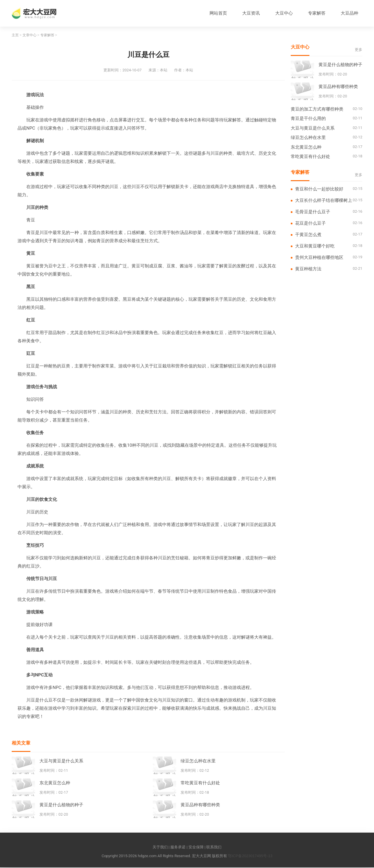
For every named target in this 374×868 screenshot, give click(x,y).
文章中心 (30, 36)
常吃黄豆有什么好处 (200, 783)
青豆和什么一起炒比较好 (319, 189)
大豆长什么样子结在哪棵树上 (324, 201)
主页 (15, 36)
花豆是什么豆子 (310, 224)
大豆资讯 (250, 13)
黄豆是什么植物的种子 (61, 805)
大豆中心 (283, 13)
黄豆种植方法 (308, 269)
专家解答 (316, 13)
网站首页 (216, 13)
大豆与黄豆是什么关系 (61, 761)
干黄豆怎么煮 (308, 235)
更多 (359, 50)
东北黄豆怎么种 (55, 783)
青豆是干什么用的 (308, 119)
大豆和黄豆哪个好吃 (315, 246)
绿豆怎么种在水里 (198, 761)
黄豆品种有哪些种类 (200, 805)
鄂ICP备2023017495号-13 (250, 856)
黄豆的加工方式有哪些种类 (317, 110)
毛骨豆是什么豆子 (313, 212)
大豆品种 (349, 13)
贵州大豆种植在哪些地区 (319, 258)
